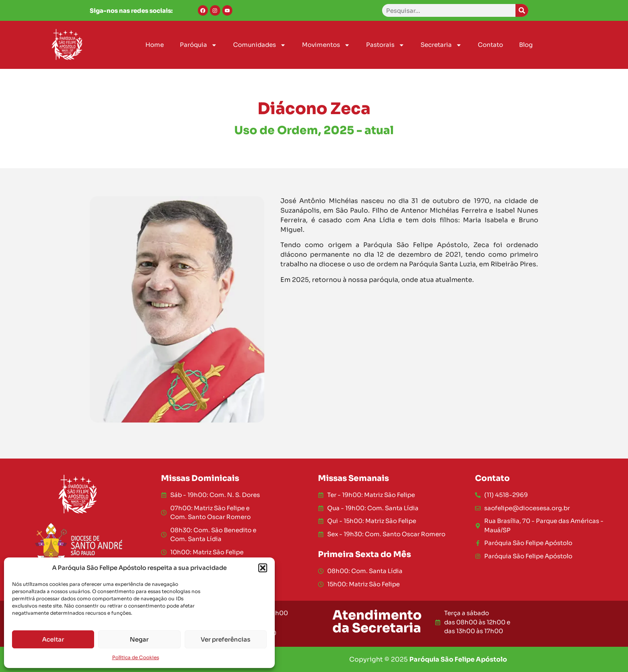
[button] (263, 568)
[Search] (522, 10)
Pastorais (385, 45)
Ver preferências (225, 639)
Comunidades (260, 45)
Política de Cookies (136, 657)
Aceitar (53, 639)
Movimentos (326, 45)
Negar (139, 639)
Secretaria (441, 45)
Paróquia (198, 45)
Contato (490, 45)
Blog (526, 45)
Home (155, 45)
